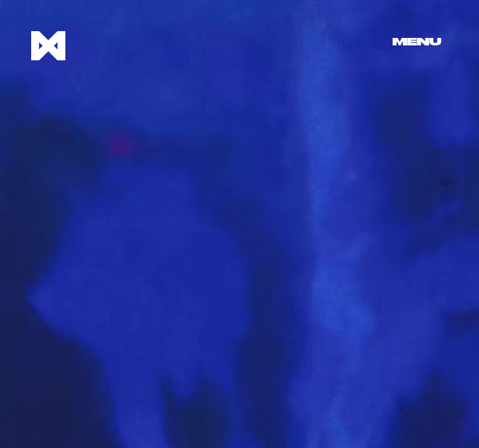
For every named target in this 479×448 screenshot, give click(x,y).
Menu (417, 42)
